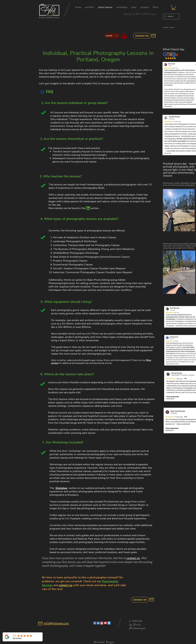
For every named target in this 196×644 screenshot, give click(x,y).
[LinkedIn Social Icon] (98, 623)
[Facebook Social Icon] (94, 623)
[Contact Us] (142, 36)
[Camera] (42, 92)
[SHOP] (112, 36)
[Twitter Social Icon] (109, 623)
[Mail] (153, 36)
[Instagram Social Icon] (102, 623)
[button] (90, 7)
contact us (133, 558)
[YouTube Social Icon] (105, 623)
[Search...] (171, 16)
